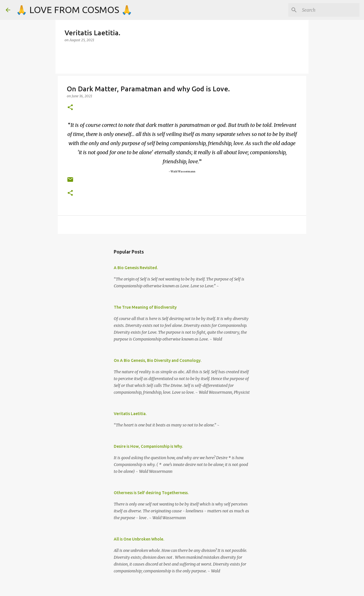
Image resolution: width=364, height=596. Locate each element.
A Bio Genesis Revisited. (136, 268)
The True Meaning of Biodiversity (145, 307)
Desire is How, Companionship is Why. (148, 446)
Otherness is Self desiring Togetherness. (151, 493)
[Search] (330, 10)
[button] (70, 108)
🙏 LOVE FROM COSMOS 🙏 (74, 10)
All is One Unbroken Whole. (139, 539)
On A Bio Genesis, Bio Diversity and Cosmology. (158, 360)
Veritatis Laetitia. (130, 414)
